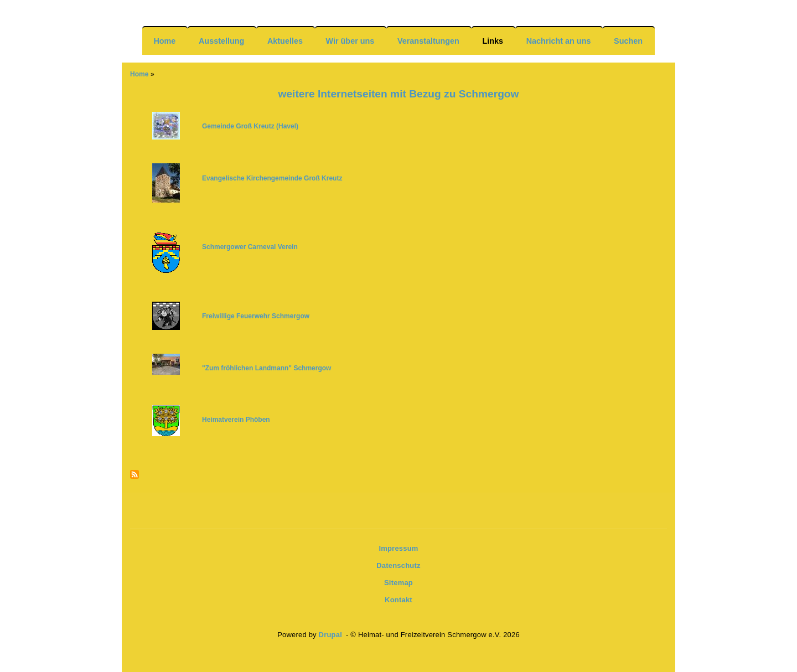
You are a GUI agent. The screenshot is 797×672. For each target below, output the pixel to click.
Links (493, 41)
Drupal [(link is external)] (332, 635)
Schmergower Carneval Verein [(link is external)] (251, 247)
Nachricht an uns (559, 41)
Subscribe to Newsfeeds (134, 475)
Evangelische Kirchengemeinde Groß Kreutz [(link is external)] (273, 178)
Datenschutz (398, 565)
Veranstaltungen (428, 41)
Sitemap (398, 583)
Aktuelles (285, 41)
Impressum (398, 548)
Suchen (628, 41)
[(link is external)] (257, 316)
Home (164, 41)
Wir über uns (350, 41)
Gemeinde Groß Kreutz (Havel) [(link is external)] (251, 126)
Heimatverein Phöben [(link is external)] (237, 420)
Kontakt (398, 600)
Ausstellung (221, 41)
